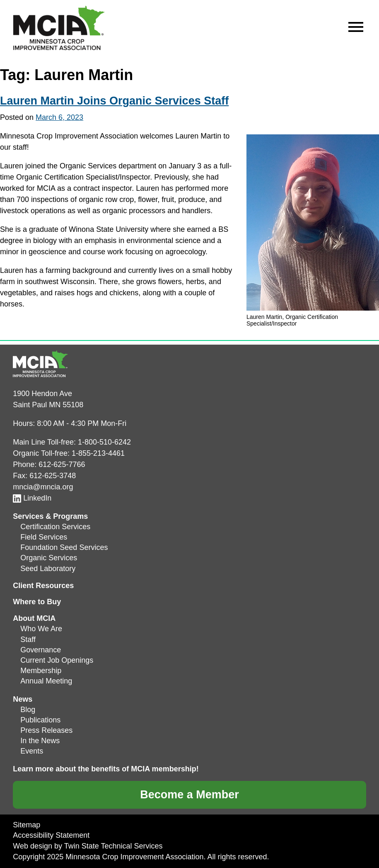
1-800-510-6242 (104, 442)
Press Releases (46, 730)
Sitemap (27, 825)
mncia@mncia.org (43, 487)
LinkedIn (32, 498)
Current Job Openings (57, 660)
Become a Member (189, 795)
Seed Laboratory (48, 569)
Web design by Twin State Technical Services (88, 846)
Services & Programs (50, 516)
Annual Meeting (46, 681)
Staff (28, 639)
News (23, 699)
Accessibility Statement (51, 835)
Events (32, 751)
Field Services (44, 537)
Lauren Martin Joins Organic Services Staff (114, 101)
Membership (41, 671)
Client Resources (43, 586)
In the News (40, 741)
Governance (41, 650)
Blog (28, 710)
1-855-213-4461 (98, 453)
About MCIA (34, 618)
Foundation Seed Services (64, 547)
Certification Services (55, 527)
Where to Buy (37, 602)
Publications (40, 720)
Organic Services (49, 558)
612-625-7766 (62, 464)
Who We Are (41, 629)
